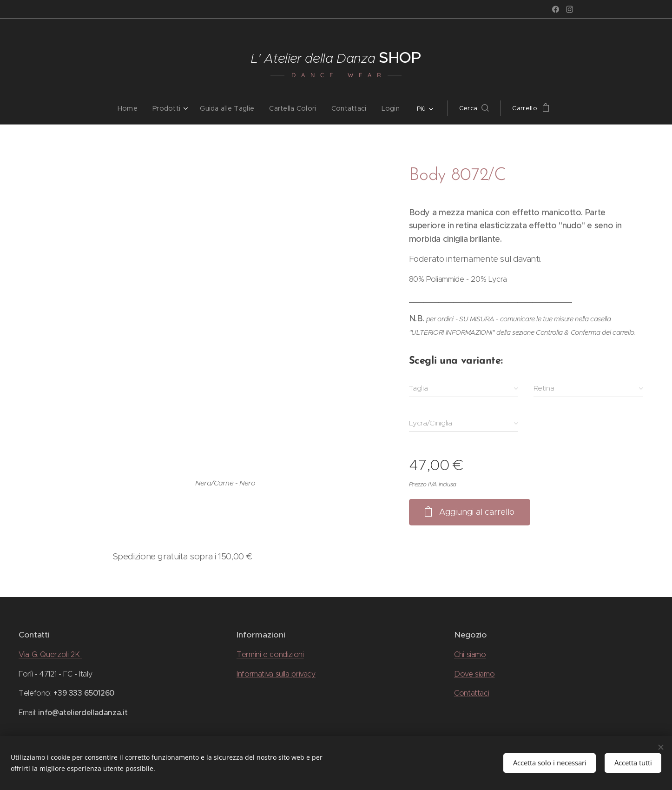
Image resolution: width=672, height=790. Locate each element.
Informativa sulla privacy (276, 674)
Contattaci (471, 693)
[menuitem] (135, 108)
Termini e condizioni (270, 654)
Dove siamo (474, 674)
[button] (469, 108)
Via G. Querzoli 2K (50, 654)
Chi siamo (470, 654)
